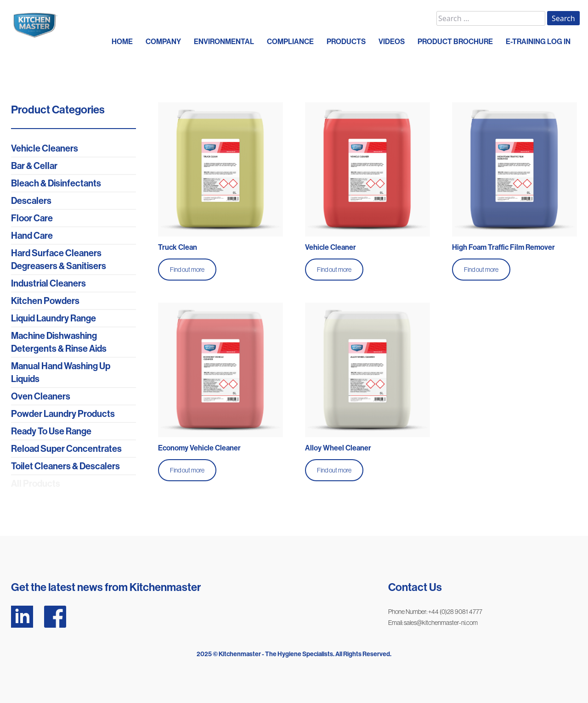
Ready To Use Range (51, 431)
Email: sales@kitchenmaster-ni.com (433, 623)
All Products (36, 484)
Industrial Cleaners (48, 283)
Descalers (31, 201)
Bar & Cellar (34, 166)
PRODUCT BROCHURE (455, 42)
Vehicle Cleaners (45, 148)
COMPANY (163, 42)
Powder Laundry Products (63, 414)
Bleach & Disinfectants (56, 183)
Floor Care (32, 218)
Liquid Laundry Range (54, 318)
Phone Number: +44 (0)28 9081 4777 (435, 612)
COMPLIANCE (290, 42)
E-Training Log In (538, 42)
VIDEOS (392, 42)
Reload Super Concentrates (66, 449)
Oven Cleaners (41, 396)
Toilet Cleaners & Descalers (65, 466)
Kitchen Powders (45, 301)
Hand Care (32, 236)
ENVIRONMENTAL (224, 42)
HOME (122, 42)
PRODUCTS (346, 42)
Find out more (187, 270)
